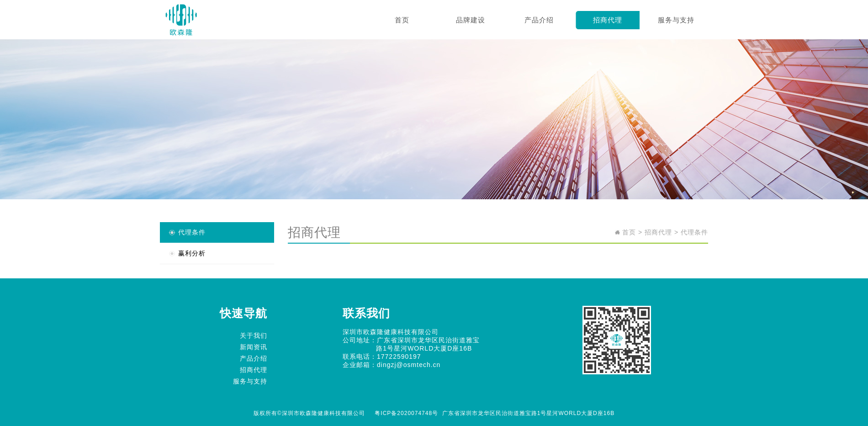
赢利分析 (192, 253)
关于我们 (254, 335)
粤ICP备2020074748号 (406, 413)
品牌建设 (471, 20)
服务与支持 (676, 20)
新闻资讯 (254, 347)
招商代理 (608, 20)
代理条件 (192, 232)
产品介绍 (539, 20)
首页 (402, 20)
